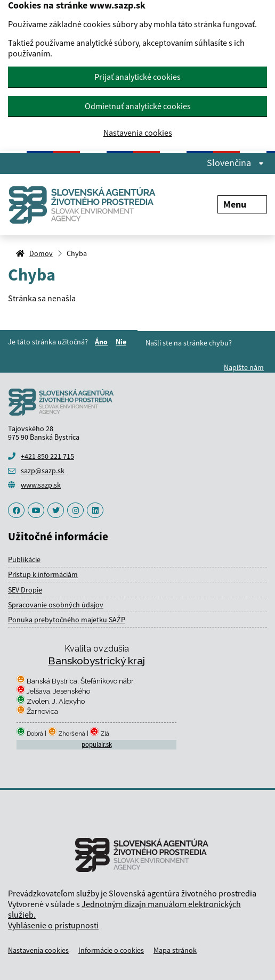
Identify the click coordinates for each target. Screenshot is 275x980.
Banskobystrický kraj (96, 661)
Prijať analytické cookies (137, 77)
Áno (103, 342)
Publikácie (24, 559)
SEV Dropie (25, 590)
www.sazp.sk (41, 485)
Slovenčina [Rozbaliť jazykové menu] (235, 163)
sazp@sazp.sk (43, 471)
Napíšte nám (244, 367)
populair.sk (97, 744)
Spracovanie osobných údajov (56, 605)
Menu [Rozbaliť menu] (242, 204)
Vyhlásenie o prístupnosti (53, 925)
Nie (123, 342)
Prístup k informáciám (43, 574)
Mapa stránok (175, 950)
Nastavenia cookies (138, 133)
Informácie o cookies (111, 950)
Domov (41, 253)
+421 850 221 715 (47, 456)
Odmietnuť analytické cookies (138, 106)
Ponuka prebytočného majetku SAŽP (67, 620)
